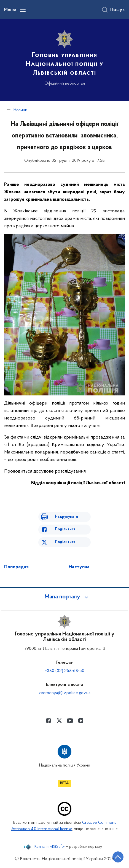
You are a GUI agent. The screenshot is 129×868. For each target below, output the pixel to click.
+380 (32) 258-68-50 (65, 671)
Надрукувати (66, 517)
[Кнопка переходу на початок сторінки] (118, 857)
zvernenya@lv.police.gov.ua (64, 693)
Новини (20, 110)
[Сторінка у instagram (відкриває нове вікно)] (81, 721)
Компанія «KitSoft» (50, 847)
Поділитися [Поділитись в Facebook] (65, 529)
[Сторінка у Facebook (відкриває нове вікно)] (49, 721)
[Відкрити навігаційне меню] (23, 10)
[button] (64, 597)
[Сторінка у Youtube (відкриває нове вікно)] (70, 721)
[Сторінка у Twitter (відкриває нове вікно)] (59, 721)
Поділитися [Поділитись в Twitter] (65, 542)
